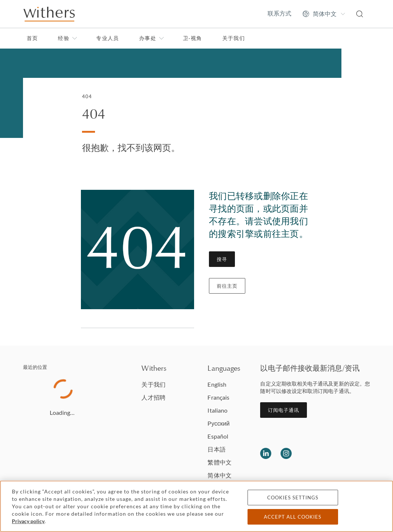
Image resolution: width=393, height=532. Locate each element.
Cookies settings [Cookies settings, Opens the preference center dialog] (293, 498)
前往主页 (227, 286)
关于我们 (234, 38)
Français (218, 397)
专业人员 (108, 38)
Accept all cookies (293, 517)
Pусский (218, 423)
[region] (196, 506)
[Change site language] (324, 14)
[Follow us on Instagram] (286, 453)
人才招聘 (153, 397)
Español (218, 436)
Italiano (217, 410)
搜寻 (222, 259)
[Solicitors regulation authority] (350, 453)
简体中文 (219, 475)
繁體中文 (219, 462)
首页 (32, 38)
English (217, 384)
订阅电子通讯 (284, 410)
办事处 (152, 38)
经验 (68, 38)
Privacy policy (28, 521)
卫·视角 (193, 38)
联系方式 (279, 14)
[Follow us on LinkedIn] (266, 453)
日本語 (216, 449)
